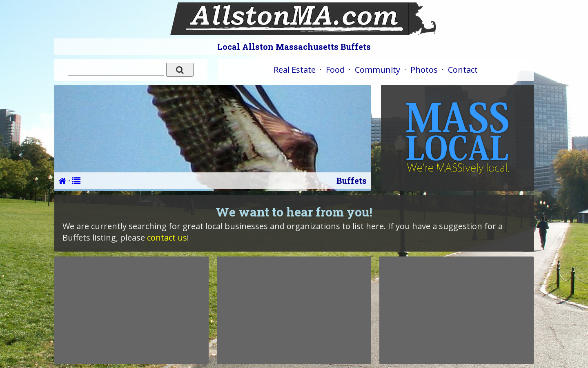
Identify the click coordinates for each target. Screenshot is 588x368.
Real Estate (295, 70)
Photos (424, 70)
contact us (167, 238)
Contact (463, 70)
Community (378, 70)
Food (335, 70)
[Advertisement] (131, 310)
